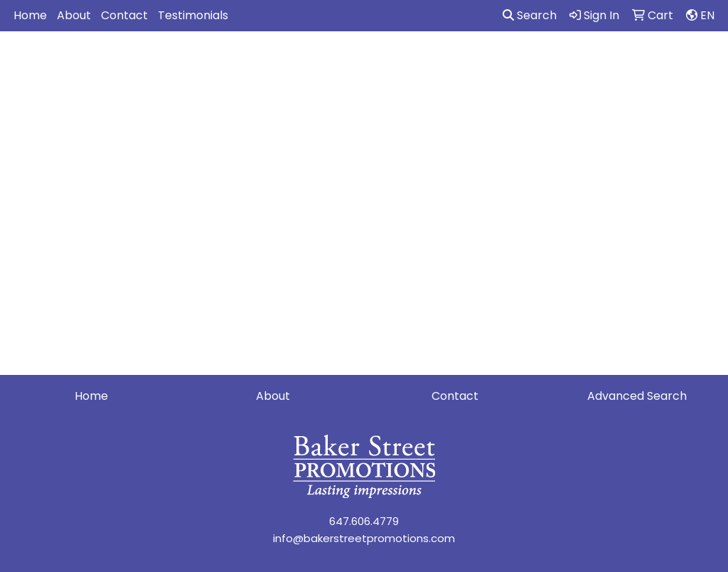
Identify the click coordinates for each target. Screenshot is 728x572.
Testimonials (193, 15)
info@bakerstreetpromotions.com (364, 538)
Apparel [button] (210, 62)
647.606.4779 (364, 521)
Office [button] (655, 62)
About (74, 15)
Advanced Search (637, 396)
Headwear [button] (526, 62)
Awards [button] (278, 62)
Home (30, 15)
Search (530, 15)
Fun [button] (464, 62)
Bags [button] (336, 62)
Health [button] (596, 62)
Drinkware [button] (401, 62)
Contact (124, 15)
